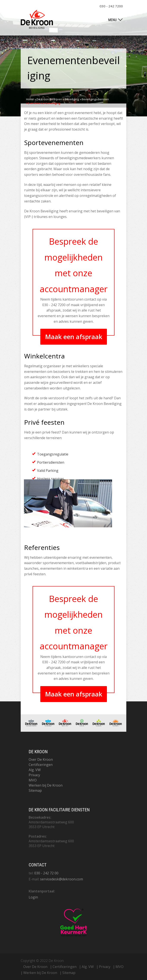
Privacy (34, 775)
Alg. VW (35, 770)
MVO (33, 780)
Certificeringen (41, 765)
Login (33, 897)
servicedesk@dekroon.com (62, 879)
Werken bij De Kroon (46, 785)
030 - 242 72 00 (46, 873)
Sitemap (35, 790)
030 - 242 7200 (111, 6)
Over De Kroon (41, 759)
